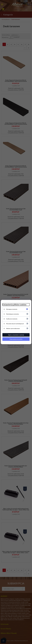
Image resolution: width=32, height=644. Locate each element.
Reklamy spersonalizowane (13, 328)
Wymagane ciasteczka (12, 309)
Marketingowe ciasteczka (13, 314)
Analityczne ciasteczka (12, 319)
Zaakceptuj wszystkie (16, 339)
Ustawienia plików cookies (14, 305)
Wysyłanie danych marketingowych (15, 324)
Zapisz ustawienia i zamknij (16, 335)
